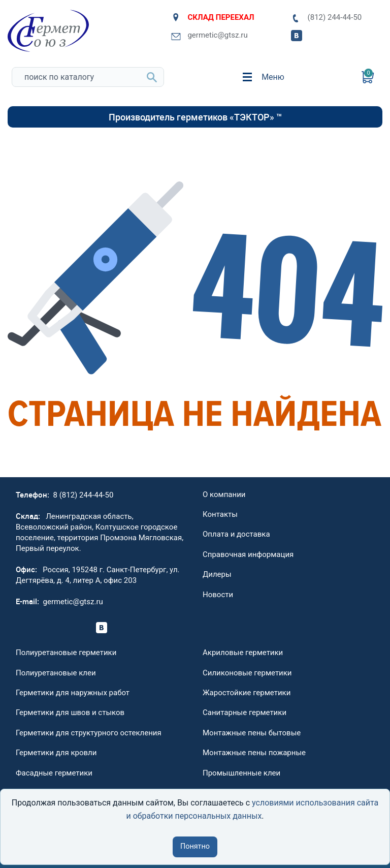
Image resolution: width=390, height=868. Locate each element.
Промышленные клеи (241, 773)
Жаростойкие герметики (247, 693)
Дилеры (217, 574)
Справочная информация (248, 554)
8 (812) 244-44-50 (84, 495)
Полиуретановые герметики (66, 653)
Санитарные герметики (245, 712)
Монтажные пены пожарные (254, 753)
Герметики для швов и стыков (70, 712)
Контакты (220, 514)
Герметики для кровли (56, 753)
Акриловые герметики (243, 653)
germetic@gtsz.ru (209, 35)
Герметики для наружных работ (73, 693)
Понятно (195, 846)
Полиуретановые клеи (56, 673)
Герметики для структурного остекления (89, 733)
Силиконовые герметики (247, 673)
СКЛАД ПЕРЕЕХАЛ (213, 17)
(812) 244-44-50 (326, 18)
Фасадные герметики (54, 773)
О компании (224, 494)
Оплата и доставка (236, 534)
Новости (218, 595)
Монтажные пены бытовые (252, 733)
